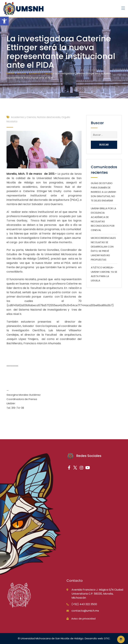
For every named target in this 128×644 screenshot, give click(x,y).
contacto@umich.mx (85, 611)
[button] (4, 21)
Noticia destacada (49, 117)
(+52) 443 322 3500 (84, 604)
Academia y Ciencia (23, 117)
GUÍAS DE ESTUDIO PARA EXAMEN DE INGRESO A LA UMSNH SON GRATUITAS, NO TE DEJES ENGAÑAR (103, 192)
